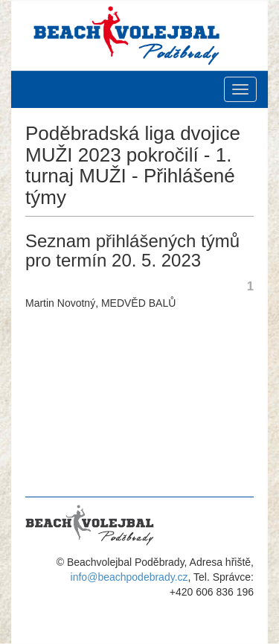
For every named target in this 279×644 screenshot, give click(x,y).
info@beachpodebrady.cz (129, 577)
